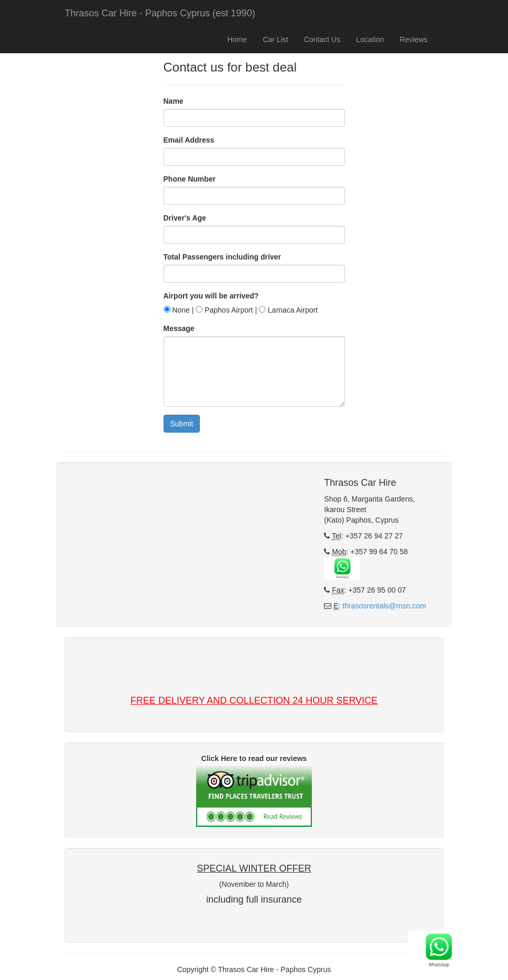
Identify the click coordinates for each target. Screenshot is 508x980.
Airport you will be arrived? (211, 296)
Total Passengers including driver (222, 257)
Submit (182, 424)
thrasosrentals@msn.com (384, 606)
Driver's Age (185, 218)
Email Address (189, 140)
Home (237, 39)
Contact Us (322, 39)
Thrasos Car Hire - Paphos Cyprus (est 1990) (160, 13)
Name (174, 101)
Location (370, 39)
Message (179, 328)
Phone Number (190, 179)
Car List (276, 39)
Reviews (414, 39)
